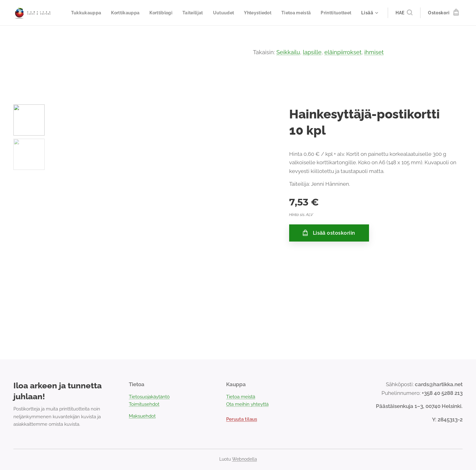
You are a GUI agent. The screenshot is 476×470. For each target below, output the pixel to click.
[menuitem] (120, 13)
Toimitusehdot (144, 404)
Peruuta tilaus (242, 419)
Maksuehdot (142, 416)
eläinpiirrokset (343, 52)
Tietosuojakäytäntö (149, 397)
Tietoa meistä (241, 397)
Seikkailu (288, 52)
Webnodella (245, 459)
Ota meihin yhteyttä (247, 404)
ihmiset (374, 52)
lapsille (312, 52)
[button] (404, 13)
